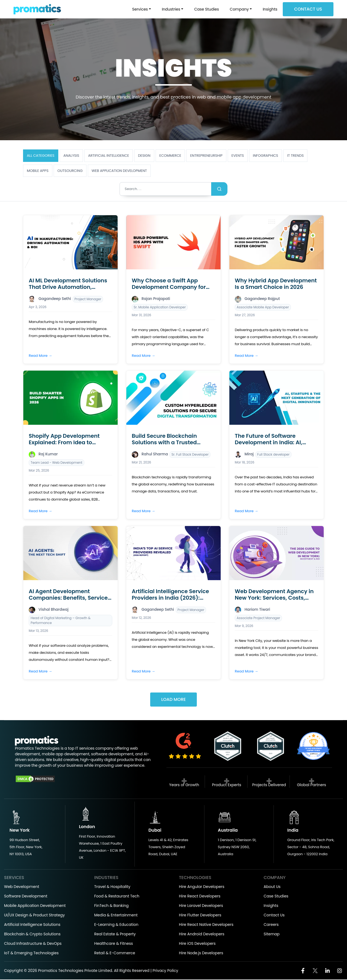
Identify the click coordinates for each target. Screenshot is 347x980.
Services (140, 9)
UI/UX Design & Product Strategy (34, 916)
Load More (173, 700)
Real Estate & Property (115, 935)
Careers (271, 925)
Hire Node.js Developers (201, 953)
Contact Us (308, 9)
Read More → (40, 356)
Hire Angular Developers (202, 887)
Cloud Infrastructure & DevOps (33, 944)
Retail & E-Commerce (115, 953)
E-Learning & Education (116, 925)
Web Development (22, 887)
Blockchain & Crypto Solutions (32, 935)
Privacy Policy (166, 971)
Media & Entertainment (116, 916)
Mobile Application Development (35, 906)
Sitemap (272, 935)
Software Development (26, 897)
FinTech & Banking (112, 906)
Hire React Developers (200, 897)
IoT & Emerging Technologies (31, 953)
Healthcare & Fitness (114, 944)
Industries (171, 9)
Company (239, 9)
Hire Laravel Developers (201, 906)
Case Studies (206, 9)
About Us (272, 887)
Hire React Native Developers (206, 925)
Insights (270, 9)
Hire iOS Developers (197, 944)
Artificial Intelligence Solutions (32, 925)
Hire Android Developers (202, 935)
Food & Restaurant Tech (117, 897)
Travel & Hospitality (112, 887)
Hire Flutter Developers (200, 916)
